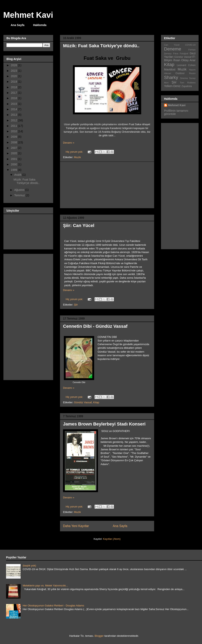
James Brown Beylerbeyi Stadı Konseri (104, 424)
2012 (14, 120)
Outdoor (180, 73)
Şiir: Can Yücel (79, 225)
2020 (14, 76)
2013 (14, 115)
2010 (14, 131)
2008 (14, 142)
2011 (14, 126)
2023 (14, 71)
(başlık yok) (29, 566)
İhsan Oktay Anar (184, 60)
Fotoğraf (184, 54)
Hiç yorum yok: (75, 299)
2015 (14, 104)
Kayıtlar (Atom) (112, 539)
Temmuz (20, 195)
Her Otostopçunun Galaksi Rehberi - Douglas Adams (53, 606)
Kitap (96, 402)
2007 (14, 148)
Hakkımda (40, 25)
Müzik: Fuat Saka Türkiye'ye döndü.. (101, 46)
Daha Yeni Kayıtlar (76, 526)
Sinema (184, 78)
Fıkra (176, 54)
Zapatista (187, 86)
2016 (14, 98)
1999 (14, 170)
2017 (14, 93)
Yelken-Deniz (172, 86)
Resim (192, 73)
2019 (14, 82)
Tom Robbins (188, 83)
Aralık (18, 175)
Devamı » (69, 290)
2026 (14, 65)
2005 (14, 153)
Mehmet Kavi (28, 15)
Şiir (76, 305)
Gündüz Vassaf (83, 402)
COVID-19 (190, 45)
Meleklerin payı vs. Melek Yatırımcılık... (45, 586)
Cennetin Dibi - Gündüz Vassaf (95, 326)
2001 (14, 159)
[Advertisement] (107, 185)
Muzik (77, 512)
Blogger (99, 636)
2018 (14, 87)
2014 (14, 109)
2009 (14, 137)
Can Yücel (172, 45)
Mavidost (170, 69)
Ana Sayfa (18, 25)
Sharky (171, 77)
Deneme (173, 49)
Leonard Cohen (186, 65)
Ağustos (20, 190)
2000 (14, 164)
